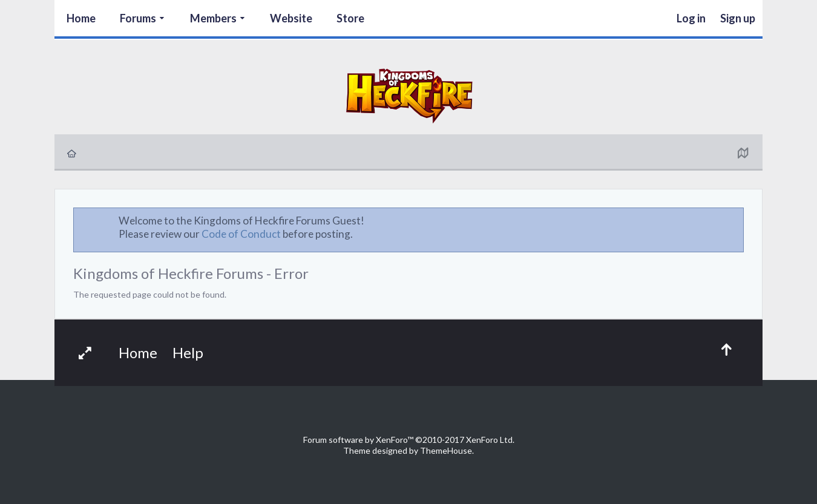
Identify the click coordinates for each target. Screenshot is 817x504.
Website (291, 18)
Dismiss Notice (735, 220)
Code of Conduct (241, 234)
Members (213, 18)
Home (81, 18)
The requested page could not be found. (150, 294)
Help (188, 352)
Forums (138, 18)
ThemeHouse (446, 450)
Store (350, 18)
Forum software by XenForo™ (409, 440)
